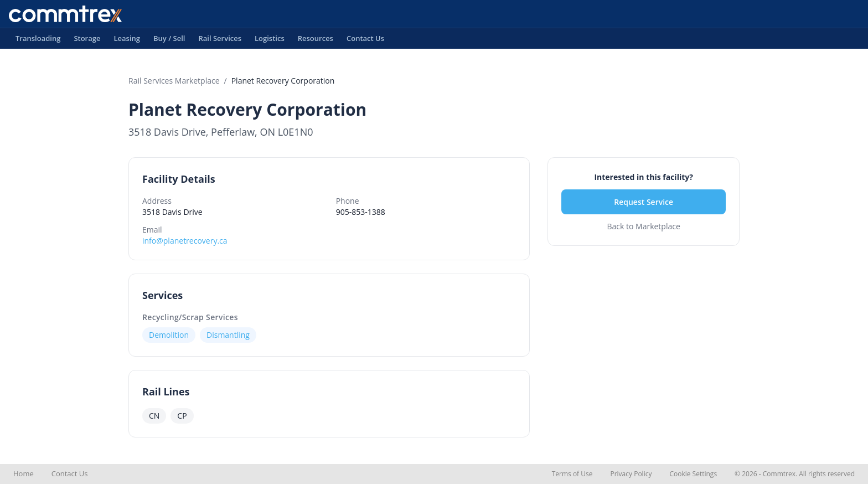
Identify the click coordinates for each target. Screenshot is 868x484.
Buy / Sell (169, 41)
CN (154, 416)
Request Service (644, 202)
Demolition (169, 335)
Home (24, 473)
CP (182, 416)
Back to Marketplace (643, 226)
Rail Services (220, 41)
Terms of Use (572, 474)
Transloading (38, 41)
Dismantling (228, 335)
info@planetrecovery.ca (185, 241)
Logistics (270, 41)
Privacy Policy (631, 474)
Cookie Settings (693, 474)
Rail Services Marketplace (174, 81)
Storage (87, 41)
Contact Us (365, 41)
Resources (316, 41)
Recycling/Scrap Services (190, 317)
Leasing (127, 41)
